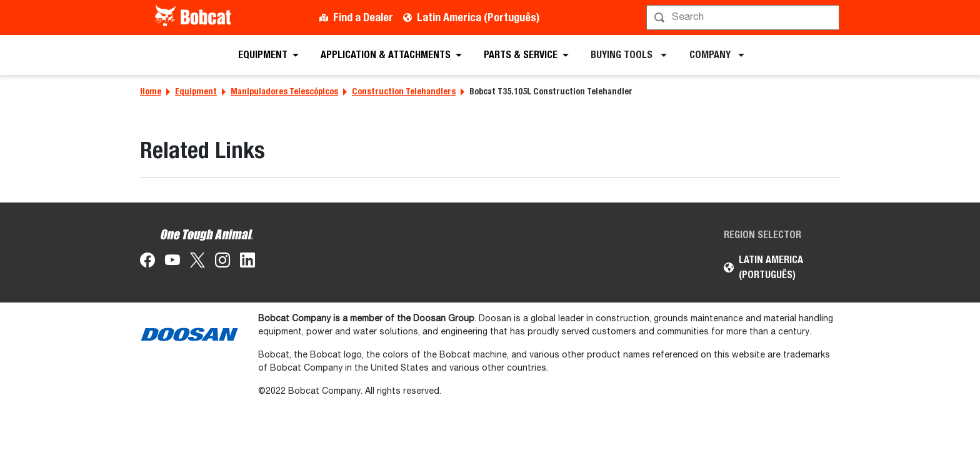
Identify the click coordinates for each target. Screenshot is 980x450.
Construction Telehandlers (404, 91)
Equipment (196, 91)
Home (151, 91)
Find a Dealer (363, 17)
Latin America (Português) (478, 17)
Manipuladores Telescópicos (284, 91)
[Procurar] (744, 17)
